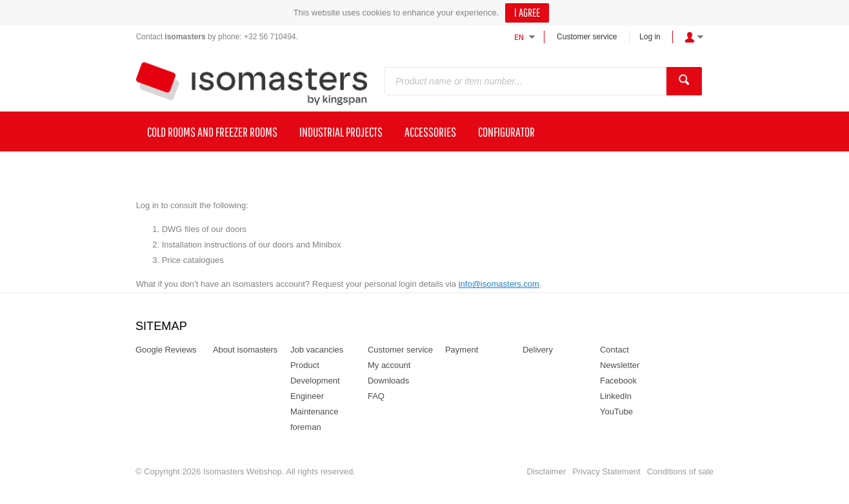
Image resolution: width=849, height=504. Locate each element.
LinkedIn (616, 396)
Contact (614, 350)
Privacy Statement (606, 471)
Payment (462, 350)
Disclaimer (547, 471)
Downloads (388, 381)
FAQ (376, 396)
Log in (650, 37)
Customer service (587, 37)
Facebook (618, 381)
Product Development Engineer (315, 381)
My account (389, 365)
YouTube (616, 412)
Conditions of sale (680, 471)
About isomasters (245, 350)
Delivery (538, 350)
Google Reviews (166, 350)
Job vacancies (317, 350)
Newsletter (620, 365)
